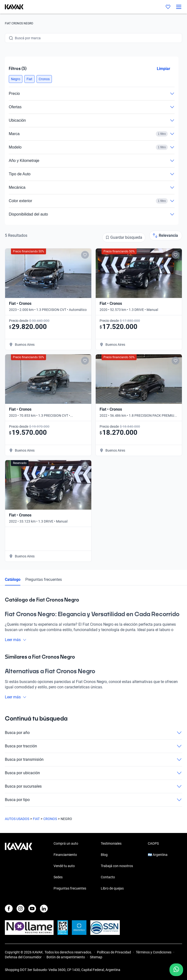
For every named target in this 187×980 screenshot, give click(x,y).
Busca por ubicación (93, 773)
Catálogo (13, 579)
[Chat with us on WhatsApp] (176, 970)
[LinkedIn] (44, 909)
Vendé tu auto (64, 866)
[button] (16, 79)
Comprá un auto (66, 843)
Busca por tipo (93, 800)
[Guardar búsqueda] (124, 238)
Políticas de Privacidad (114, 952)
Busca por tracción (93, 746)
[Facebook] (9, 909)
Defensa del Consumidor (23, 957)
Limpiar (164, 69)
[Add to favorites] (85, 255)
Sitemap (96, 957)
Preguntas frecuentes (44, 579)
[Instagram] (20, 909)
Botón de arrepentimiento (66, 957)
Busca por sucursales (93, 786)
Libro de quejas (112, 888)
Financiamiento (65, 855)
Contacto (108, 877)
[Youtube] (32, 909)
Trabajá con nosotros (117, 866)
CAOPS (153, 843)
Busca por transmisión (93, 760)
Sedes (58, 877)
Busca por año (93, 733)
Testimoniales (111, 843)
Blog (104, 855)
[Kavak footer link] (19, 866)
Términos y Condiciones (154, 952)
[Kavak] (12, 7)
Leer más (16, 640)
